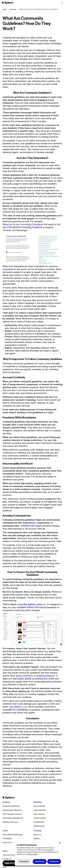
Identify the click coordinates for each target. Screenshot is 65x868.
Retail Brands (39, 822)
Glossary (13, 9)
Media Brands (39, 826)
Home (5, 9)
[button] (62, 3)
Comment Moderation (11, 806)
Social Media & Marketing (13, 835)
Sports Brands (39, 806)
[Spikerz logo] (8, 3)
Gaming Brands (40, 810)
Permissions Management (13, 818)
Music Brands (39, 814)
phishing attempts (46, 676)
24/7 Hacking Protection (12, 814)
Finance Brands (40, 818)
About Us (37, 835)
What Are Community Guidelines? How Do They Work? (39, 9)
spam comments (24, 676)
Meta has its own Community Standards (23, 225)
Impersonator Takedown (12, 810)
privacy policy (33, 854)
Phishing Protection (10, 822)
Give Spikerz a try (18, 707)
